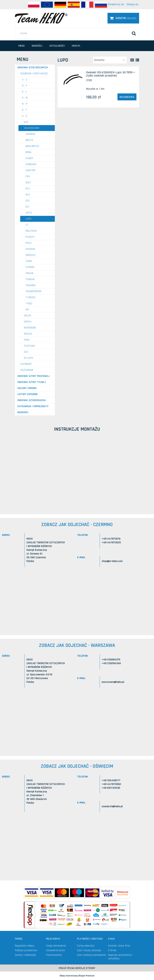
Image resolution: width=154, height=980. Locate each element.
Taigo (29, 261)
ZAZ (26, 352)
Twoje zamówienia (56, 946)
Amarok (30, 134)
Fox (28, 176)
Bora (29, 152)
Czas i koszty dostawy (89, 950)
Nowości (23, 412)
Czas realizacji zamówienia (91, 955)
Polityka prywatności (26, 950)
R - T (24, 110)
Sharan (30, 249)
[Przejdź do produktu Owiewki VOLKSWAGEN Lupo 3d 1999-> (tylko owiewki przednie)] (72, 79)
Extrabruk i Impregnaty (33, 406)
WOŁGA (28, 334)
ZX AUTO (28, 358)
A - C (25, 80)
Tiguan (29, 273)
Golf (28, 182)
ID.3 (28, 189)
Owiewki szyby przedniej (34, 376)
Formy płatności (86, 946)
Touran (30, 279)
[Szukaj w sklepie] (77, 33)
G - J (24, 92)
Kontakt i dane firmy (119, 946)
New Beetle (32, 146)
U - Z (25, 116)
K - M (25, 98)
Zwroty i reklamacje (25, 955)
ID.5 (28, 201)
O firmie (112, 950)
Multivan (31, 231)
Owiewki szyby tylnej (32, 382)
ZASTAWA (29, 346)
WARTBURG (30, 328)
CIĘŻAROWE (27, 370)
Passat (30, 237)
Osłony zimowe (27, 388)
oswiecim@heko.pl (112, 806)
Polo (28, 243)
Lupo (28, 219)
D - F (25, 86)
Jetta (29, 213)
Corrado (31, 164)
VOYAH (27, 322)
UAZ (26, 122)
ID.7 (27, 207)
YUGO (27, 340)
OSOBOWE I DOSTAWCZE (34, 74)
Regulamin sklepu (25, 946)
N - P (25, 104)
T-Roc (29, 304)
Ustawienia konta (55, 950)
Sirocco (31, 255)
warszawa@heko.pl (113, 682)
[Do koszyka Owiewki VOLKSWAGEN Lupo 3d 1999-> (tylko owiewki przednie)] (127, 97)
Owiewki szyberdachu (32, 400)
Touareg (31, 285)
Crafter (30, 170)
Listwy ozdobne (28, 394)
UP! (27, 310)
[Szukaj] (134, 33)
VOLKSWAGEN (31, 128)
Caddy (29, 158)
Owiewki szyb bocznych (33, 68)
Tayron (30, 267)
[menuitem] (22, 46)
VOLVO (27, 316)
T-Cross (31, 297)
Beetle (29, 140)
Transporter (33, 291)
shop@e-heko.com (112, 561)
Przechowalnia (54, 955)
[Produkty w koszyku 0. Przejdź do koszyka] (123, 18)
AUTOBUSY (26, 364)
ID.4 (28, 195)
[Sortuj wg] (110, 60)
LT (27, 225)
